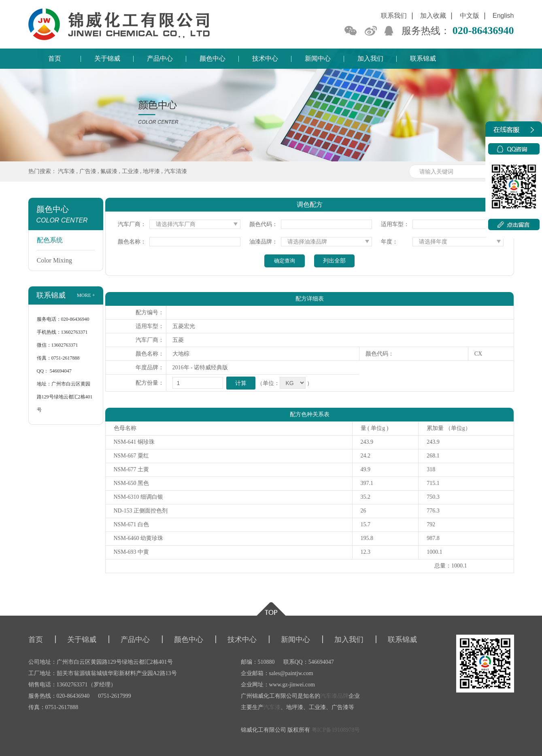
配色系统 (50, 240)
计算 (241, 383)
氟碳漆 (109, 171)
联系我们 (394, 16)
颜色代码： (264, 224)
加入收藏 (433, 16)
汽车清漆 (176, 171)
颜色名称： (132, 242)
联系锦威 (423, 58)
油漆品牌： (264, 242)
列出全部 (334, 261)
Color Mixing (55, 260)
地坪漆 (151, 171)
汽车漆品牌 (334, 696)
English (503, 16)
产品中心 (160, 58)
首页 (55, 58)
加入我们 (370, 58)
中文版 (470, 16)
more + (86, 295)
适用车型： (395, 224)
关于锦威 (107, 58)
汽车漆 (66, 171)
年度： (389, 242)
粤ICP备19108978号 (336, 730)
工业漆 (130, 171)
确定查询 (285, 261)
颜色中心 (213, 58)
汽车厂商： (132, 224)
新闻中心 (318, 58)
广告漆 (88, 171)
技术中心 (265, 58)
